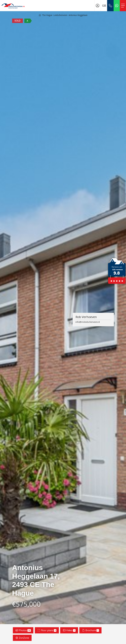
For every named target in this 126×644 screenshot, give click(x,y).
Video (69, 630)
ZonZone (22, 638)
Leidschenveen (60, 15)
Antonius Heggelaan (78, 15)
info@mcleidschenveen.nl (88, 322)
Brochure (90, 630)
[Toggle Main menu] (123, 6)
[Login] (98, 6)
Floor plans (47, 630)
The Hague (47, 15)
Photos (23, 630)
